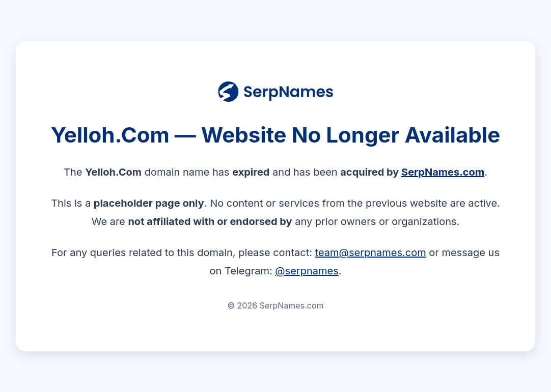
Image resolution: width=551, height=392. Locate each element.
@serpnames (307, 271)
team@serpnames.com (371, 253)
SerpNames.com (443, 172)
